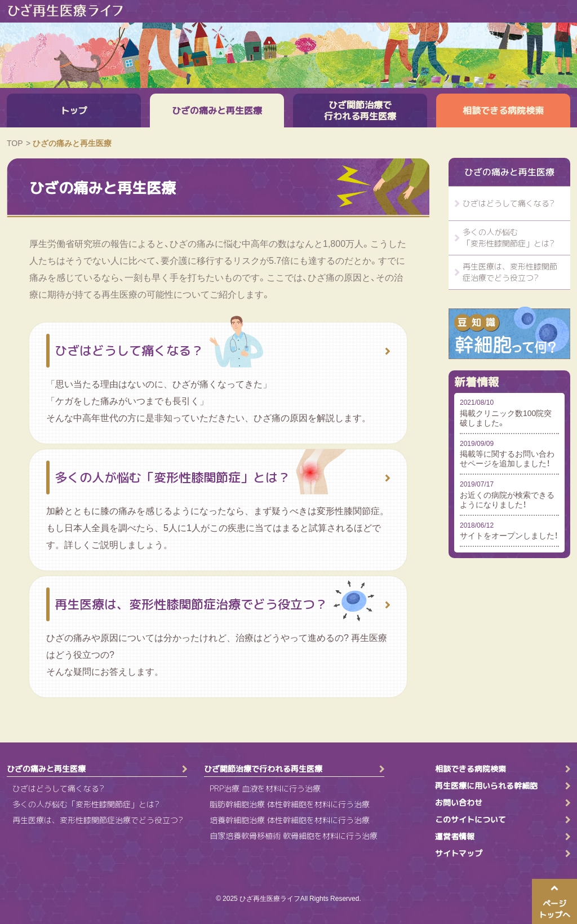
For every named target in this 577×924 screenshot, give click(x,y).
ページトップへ (554, 909)
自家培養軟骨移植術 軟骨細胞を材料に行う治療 (294, 836)
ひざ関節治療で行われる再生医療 (360, 110)
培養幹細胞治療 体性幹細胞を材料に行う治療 (290, 820)
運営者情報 (455, 837)
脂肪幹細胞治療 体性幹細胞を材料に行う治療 (290, 804)
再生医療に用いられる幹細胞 (486, 786)
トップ (74, 110)
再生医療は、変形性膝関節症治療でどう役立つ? (510, 272)
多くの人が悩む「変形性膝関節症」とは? (509, 238)
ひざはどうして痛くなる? (509, 203)
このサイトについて (471, 820)
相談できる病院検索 (503, 110)
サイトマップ (459, 854)
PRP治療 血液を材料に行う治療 (265, 788)
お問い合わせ (459, 803)
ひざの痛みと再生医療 (217, 110)
